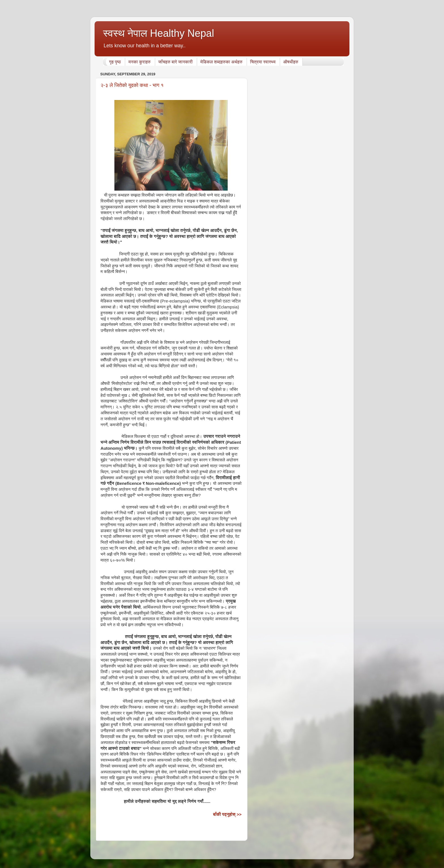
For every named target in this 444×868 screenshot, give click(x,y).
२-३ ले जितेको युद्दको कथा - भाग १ (132, 85)
